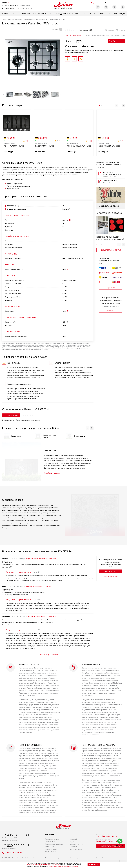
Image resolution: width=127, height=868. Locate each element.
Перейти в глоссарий (52, 473)
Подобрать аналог (116, 41)
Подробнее (111, 288)
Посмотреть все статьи (111, 250)
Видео (72, 842)
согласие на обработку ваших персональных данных (43, 865)
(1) (28, 141)
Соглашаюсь (94, 865)
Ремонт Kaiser (50, 847)
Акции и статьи (97, 3)
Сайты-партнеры (76, 849)
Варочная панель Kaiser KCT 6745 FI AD (42, 617)
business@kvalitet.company (110, 841)
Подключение (50, 842)
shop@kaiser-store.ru (107, 836)
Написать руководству (111, 846)
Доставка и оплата (52, 839)
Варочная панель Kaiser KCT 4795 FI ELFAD (42, 559)
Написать (111, 311)
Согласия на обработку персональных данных (64, 866)
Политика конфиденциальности (55, 858)
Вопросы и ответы (76, 844)
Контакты (73, 847)
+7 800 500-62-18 (11, 8)
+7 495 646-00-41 (11, 5)
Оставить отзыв (11, 415)
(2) (60, 141)
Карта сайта (100, 858)
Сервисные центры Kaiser (54, 844)
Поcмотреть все (111, 577)
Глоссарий (73, 839)
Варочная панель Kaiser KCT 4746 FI (38, 586)
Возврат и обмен (51, 849)
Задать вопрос (111, 571)
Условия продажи (75, 858)
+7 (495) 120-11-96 (111, 303)
